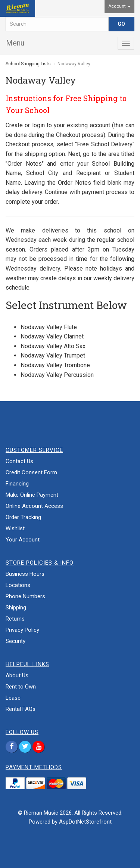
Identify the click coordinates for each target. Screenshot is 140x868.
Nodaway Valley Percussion (57, 375)
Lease (13, 698)
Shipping (16, 608)
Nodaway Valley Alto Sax (53, 346)
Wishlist (15, 528)
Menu (15, 43)
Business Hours (25, 574)
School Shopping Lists (28, 64)
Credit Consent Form (31, 472)
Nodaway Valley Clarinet (52, 336)
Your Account (23, 540)
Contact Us (19, 461)
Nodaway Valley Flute (49, 327)
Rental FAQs (21, 709)
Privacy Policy (22, 630)
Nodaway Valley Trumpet (53, 355)
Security (15, 641)
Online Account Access (34, 506)
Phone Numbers (25, 596)
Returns (15, 619)
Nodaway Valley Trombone (55, 365)
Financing (17, 484)
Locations (18, 585)
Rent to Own (21, 687)
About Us (17, 675)
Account (119, 6)
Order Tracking (23, 517)
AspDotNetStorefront (85, 822)
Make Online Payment (32, 495)
